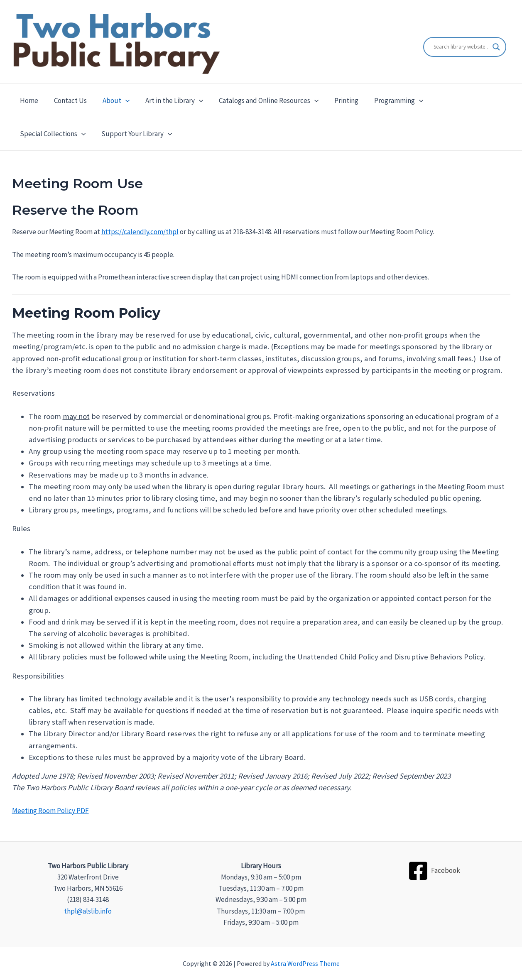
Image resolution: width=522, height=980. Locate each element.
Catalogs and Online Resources (261, 100)
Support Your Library (54, 134)
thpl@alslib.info (88, 911)
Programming (388, 100)
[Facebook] (434, 871)
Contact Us (68, 100)
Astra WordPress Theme (305, 963)
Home (28, 100)
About (112, 100)
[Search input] (461, 47)
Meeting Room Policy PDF (50, 811)
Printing (337, 100)
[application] (121, 100)
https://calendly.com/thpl (140, 232)
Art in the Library (168, 100)
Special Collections (459, 100)
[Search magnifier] (496, 47)
